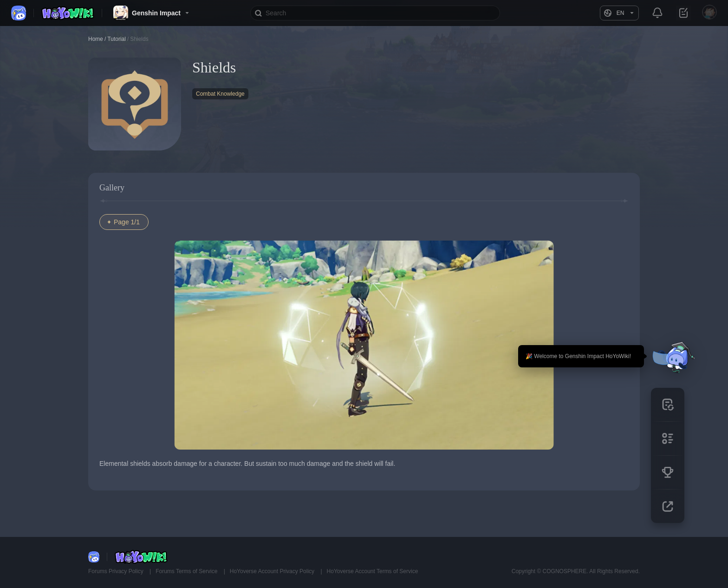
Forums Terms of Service (187, 571)
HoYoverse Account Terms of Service (373, 571)
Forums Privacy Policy (117, 571)
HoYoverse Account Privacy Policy (273, 571)
